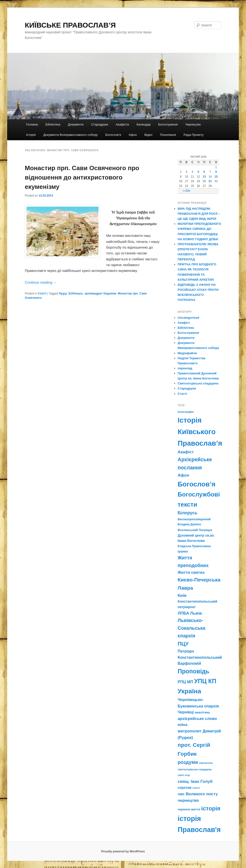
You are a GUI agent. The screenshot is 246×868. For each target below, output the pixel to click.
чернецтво (188, 800)
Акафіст (184, 323)
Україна (190, 691)
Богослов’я (113, 135)
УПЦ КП (205, 681)
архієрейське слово (197, 719)
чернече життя (189, 809)
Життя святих (191, 572)
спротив (185, 788)
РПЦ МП (185, 682)
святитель (206, 763)
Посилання (168, 135)
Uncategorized (189, 318)
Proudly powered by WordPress (123, 851)
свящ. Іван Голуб (195, 781)
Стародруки (100, 124)
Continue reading (41, 282)
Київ (182, 595)
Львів (196, 613)
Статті (42, 293)
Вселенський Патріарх (195, 530)
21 (210, 181)
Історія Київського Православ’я (200, 431)
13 (204, 177)
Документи (76, 124)
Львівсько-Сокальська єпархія (192, 628)
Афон (133, 135)
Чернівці (186, 712)
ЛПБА (184, 613)
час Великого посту (198, 794)
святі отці (184, 775)
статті (196, 788)
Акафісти (122, 124)
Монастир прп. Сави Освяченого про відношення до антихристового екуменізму (82, 177)
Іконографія (186, 412)
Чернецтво (193, 124)
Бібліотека (53, 124)
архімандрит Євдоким (100, 293)
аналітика (202, 712)
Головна (32, 124)
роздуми (188, 762)
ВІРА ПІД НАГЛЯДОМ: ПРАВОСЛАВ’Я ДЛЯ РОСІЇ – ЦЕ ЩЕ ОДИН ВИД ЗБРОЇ (199, 214)
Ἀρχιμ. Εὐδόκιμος (71, 293)
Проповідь (194, 671)
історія (211, 808)
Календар (144, 124)
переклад (185, 368)
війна (183, 725)
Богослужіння (168, 124)
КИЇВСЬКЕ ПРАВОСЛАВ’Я (70, 25)
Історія (31, 135)
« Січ (187, 191)
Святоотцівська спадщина (198, 383)
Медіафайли (187, 353)
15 (216, 177)
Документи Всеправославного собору (71, 135)
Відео (148, 135)
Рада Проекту (194, 135)
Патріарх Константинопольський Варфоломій (200, 657)
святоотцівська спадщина (195, 769)
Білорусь (188, 513)
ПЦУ (183, 644)
